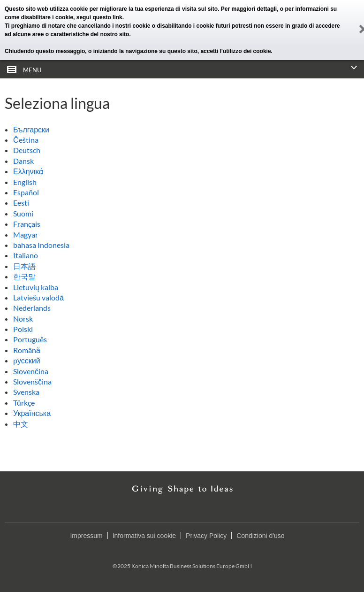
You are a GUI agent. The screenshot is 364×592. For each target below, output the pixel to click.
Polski (23, 329)
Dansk (23, 161)
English (25, 182)
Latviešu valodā (38, 297)
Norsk (23, 319)
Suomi (23, 213)
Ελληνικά (28, 171)
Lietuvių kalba (36, 287)
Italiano (26, 255)
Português (30, 339)
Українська (32, 413)
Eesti (21, 203)
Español (26, 192)
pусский (27, 360)
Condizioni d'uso (260, 536)
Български (31, 129)
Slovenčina (31, 371)
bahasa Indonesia (41, 245)
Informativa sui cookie (144, 536)
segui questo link (99, 17)
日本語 (24, 266)
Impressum (86, 536)
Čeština (26, 140)
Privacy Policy (206, 536)
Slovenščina (32, 381)
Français (27, 224)
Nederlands (32, 308)
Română (27, 350)
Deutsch (27, 150)
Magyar (26, 234)
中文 (21, 424)
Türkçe (24, 403)
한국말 (24, 276)
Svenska (26, 392)
